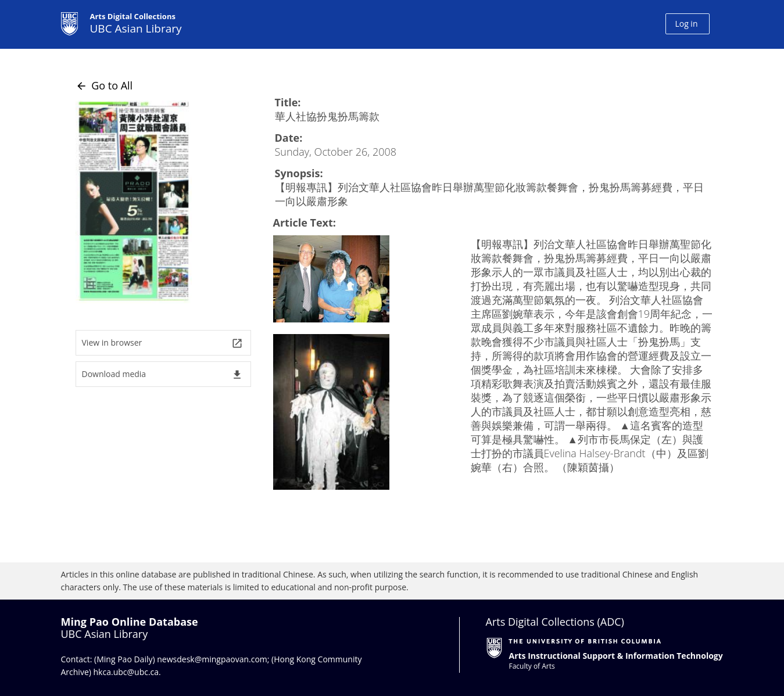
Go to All (104, 85)
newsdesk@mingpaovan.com (212, 659)
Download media (162, 374)
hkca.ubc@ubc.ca (126, 672)
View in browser (162, 343)
